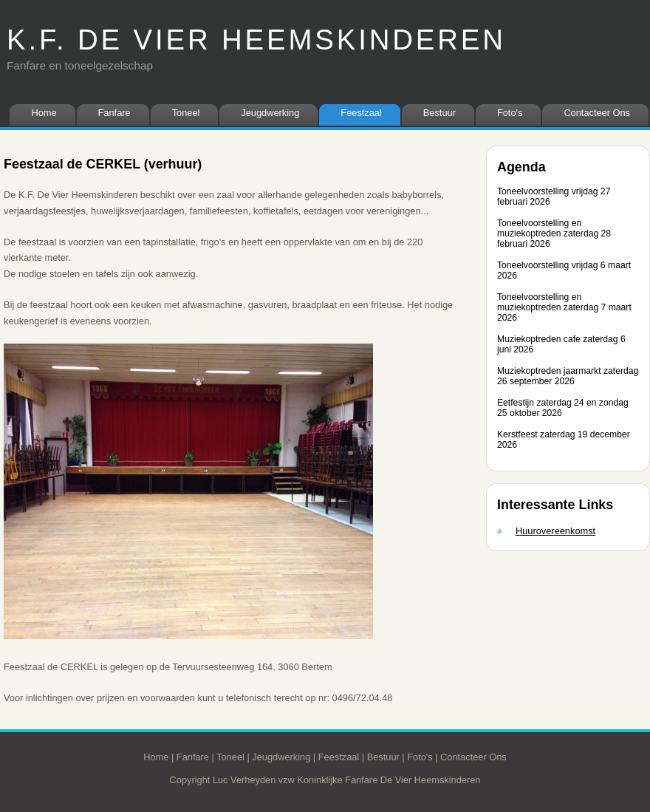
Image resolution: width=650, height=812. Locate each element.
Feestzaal (361, 113)
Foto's (510, 113)
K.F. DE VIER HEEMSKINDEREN (256, 40)
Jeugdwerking (270, 113)
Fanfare (114, 113)
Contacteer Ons (597, 113)
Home (44, 113)
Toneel (186, 113)
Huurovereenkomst (555, 531)
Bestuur (439, 113)
